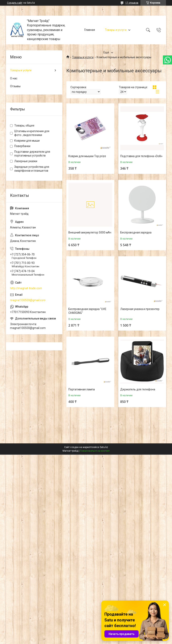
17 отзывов (132, 3)
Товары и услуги (116, 30)
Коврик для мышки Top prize (87, 156)
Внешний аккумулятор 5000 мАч (90, 232)
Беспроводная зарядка (136, 232)
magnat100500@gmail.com (28, 300)
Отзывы (15, 86)
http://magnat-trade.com (26, 288)
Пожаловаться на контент (95, 451)
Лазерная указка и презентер (140, 309)
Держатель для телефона (138, 389)
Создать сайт (15, 3)
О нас (14, 78)
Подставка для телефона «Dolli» (141, 156)
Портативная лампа (82, 389)
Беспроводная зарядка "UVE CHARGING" (87, 311)
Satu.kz (104, 447)
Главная (90, 30)
